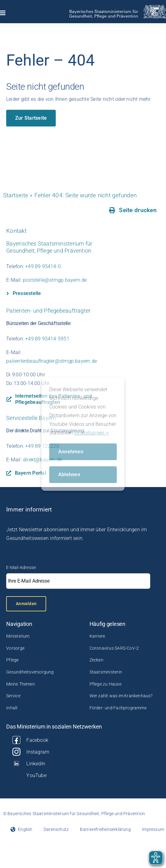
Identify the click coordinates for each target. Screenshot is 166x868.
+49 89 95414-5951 (47, 339)
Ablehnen (69, 475)
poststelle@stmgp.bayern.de (55, 280)
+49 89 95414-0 (43, 266)
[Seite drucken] (133, 210)
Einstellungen (92, 433)
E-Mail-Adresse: (21, 567)
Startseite (16, 195)
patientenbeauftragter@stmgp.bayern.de (52, 361)
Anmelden (26, 604)
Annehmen (71, 452)
